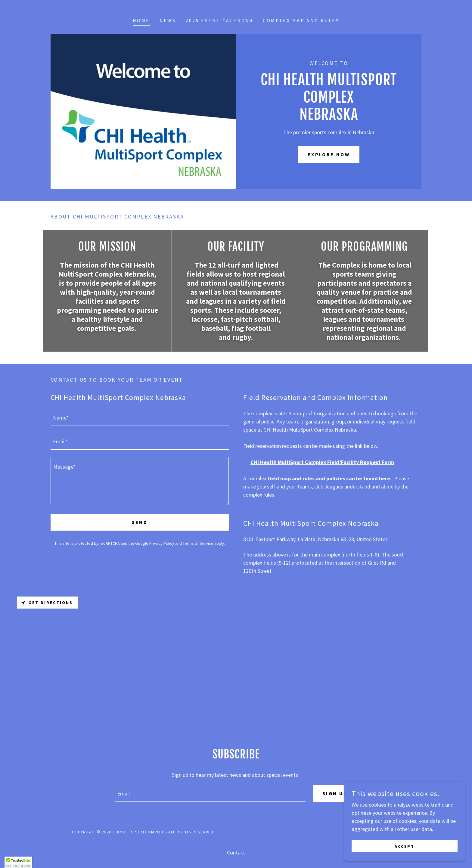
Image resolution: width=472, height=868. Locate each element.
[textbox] (140, 418)
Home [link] (141, 20)
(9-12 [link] (283, 563)
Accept (405, 846)
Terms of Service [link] (198, 543)
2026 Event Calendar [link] (219, 20)
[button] (18, 862)
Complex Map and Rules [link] (301, 20)
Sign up (335, 793)
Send (140, 522)
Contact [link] (236, 852)
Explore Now (329, 154)
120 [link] (247, 571)
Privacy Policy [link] (162, 543)
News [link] (168, 20)
